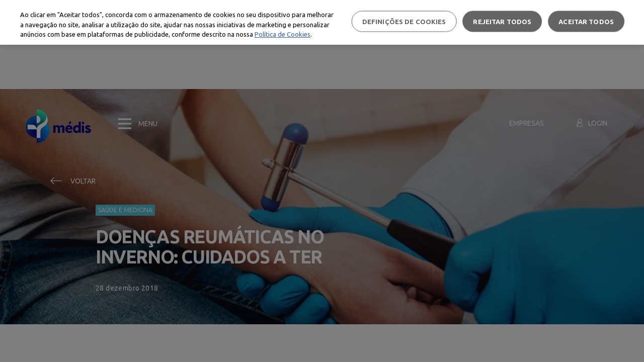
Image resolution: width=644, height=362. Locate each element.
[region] (322, 22)
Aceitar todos (586, 21)
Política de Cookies (283, 34)
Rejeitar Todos (502, 21)
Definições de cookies (404, 21)
